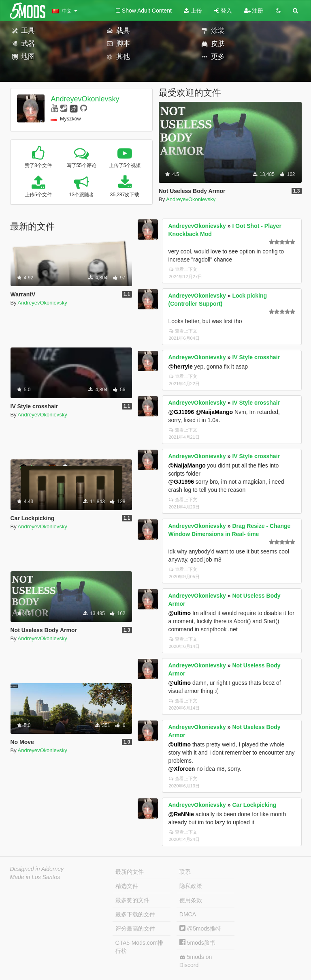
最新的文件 (130, 872)
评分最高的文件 (135, 929)
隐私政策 (191, 886)
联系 (185, 872)
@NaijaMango (214, 412)
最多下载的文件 (135, 914)
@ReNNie (181, 814)
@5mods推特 (200, 929)
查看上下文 (183, 269)
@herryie (181, 367)
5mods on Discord (196, 961)
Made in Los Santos (35, 877)
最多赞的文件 (132, 900)
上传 (193, 11)
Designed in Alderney (37, 869)
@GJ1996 (181, 412)
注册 (254, 11)
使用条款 (191, 900)
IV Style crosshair (256, 357)
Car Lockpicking (254, 805)
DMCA (188, 914)
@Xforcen (182, 769)
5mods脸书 (197, 943)
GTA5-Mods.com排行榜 (140, 947)
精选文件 (127, 886)
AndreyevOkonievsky (85, 99)
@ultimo (180, 613)
